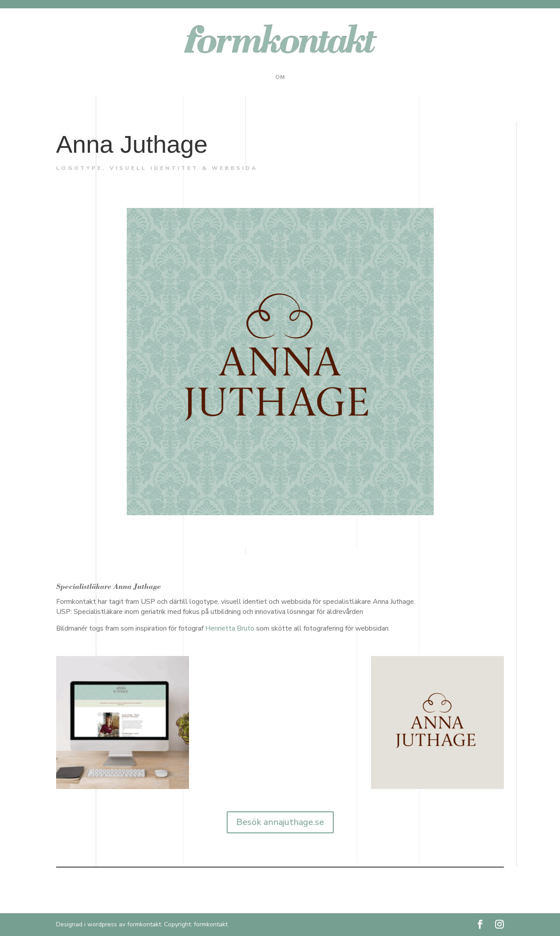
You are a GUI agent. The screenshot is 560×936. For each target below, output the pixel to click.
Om (280, 77)
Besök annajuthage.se (280, 822)
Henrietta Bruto (230, 628)
